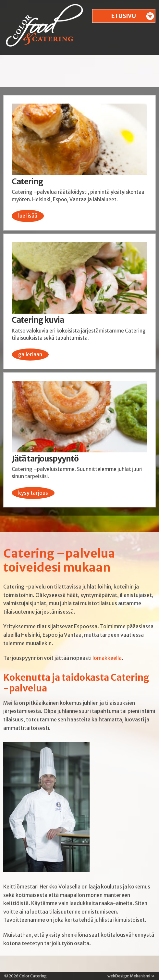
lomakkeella (107, 658)
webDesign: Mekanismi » (131, 976)
